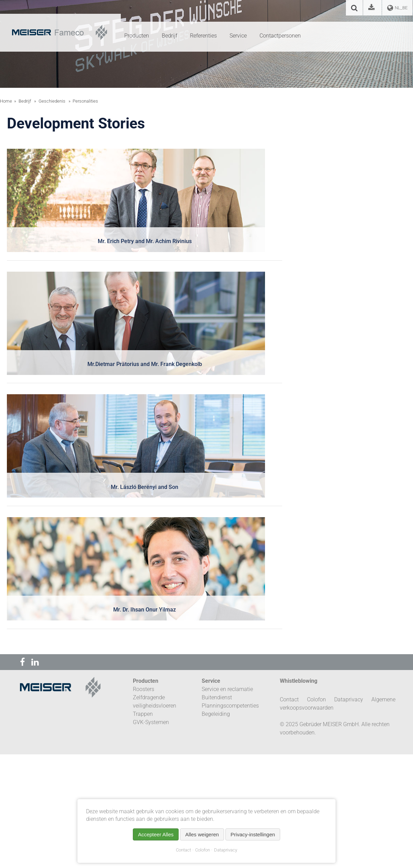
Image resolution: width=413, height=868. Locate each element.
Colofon (203, 850)
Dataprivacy (226, 850)
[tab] (145, 205)
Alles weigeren (202, 834)
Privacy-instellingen (253, 834)
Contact (183, 850)
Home (6, 101)
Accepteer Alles (156, 834)
